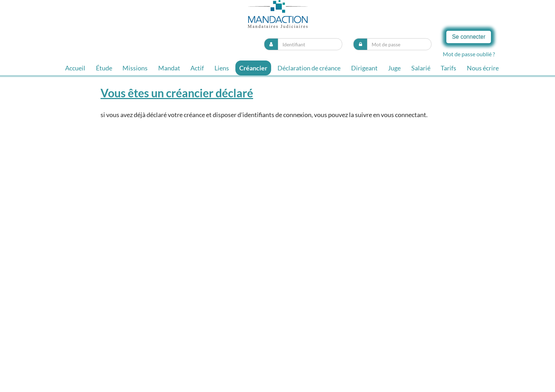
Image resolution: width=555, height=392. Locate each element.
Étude (104, 68)
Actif (197, 68)
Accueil (75, 68)
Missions (135, 68)
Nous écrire (483, 68)
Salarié (421, 68)
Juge (394, 68)
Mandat (169, 68)
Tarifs (448, 68)
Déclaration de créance (309, 68)
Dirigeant (364, 68)
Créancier (253, 68)
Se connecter (469, 37)
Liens (222, 68)
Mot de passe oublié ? (469, 54)
